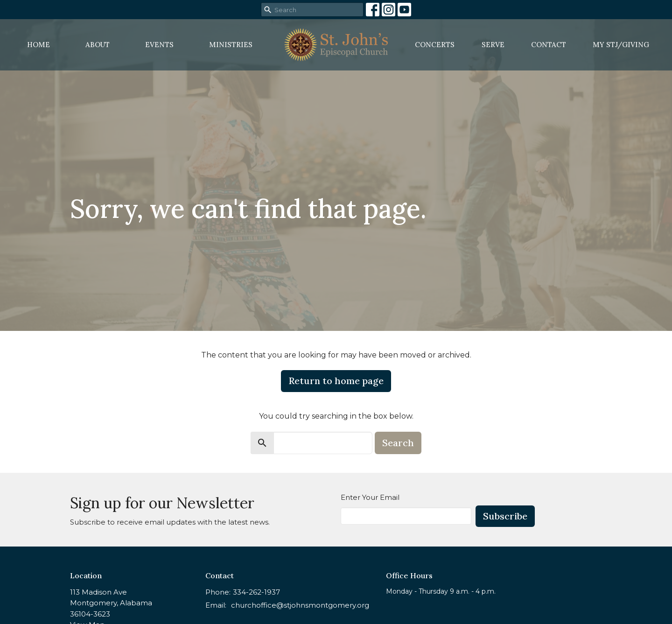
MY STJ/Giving (621, 45)
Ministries (231, 45)
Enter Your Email (370, 497)
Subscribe (505, 516)
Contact (549, 45)
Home (38, 45)
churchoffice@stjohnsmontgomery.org (300, 605)
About (98, 45)
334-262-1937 (256, 592)
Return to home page (336, 381)
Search (398, 443)
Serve (493, 45)
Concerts (435, 45)
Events (159, 45)
